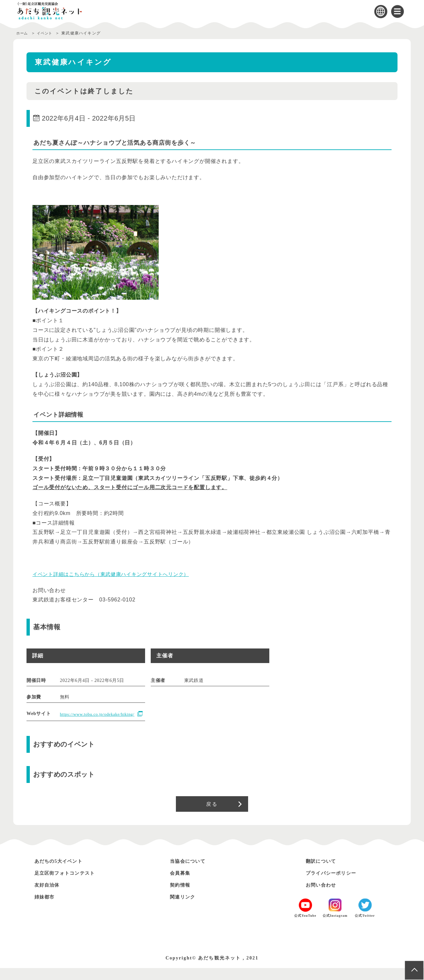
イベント (48, 33)
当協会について (191, 873)
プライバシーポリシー (336, 885)
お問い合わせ (324, 897)
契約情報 (182, 897)
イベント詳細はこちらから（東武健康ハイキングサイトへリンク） (116, 574)
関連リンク (185, 909)
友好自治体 (50, 897)
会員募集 (182, 885)
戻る (212, 814)
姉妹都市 (47, 909)
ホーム (23, 33)
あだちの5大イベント (64, 873)
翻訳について (324, 873)
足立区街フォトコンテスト (71, 885)
